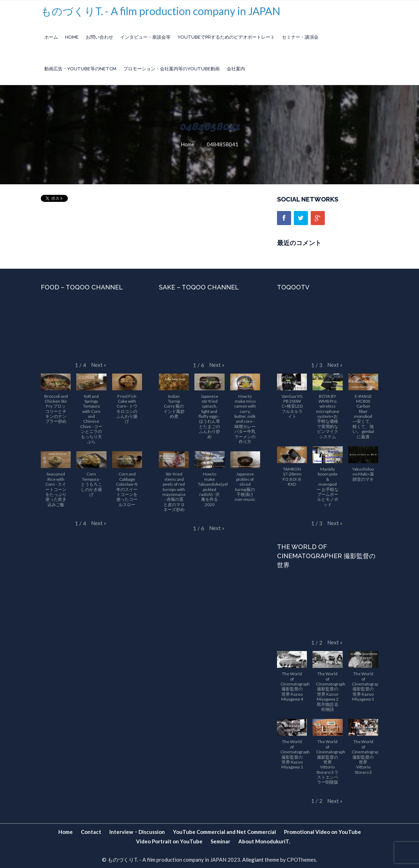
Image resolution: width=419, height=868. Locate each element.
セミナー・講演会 (300, 37)
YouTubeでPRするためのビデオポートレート (226, 37)
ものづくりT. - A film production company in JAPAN (160, 11)
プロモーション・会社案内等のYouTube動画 (172, 69)
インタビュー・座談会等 (145, 37)
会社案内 (236, 69)
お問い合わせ (99, 37)
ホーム (51, 37)
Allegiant (253, 860)
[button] (99, 365)
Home (72, 37)
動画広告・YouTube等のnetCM (80, 69)
